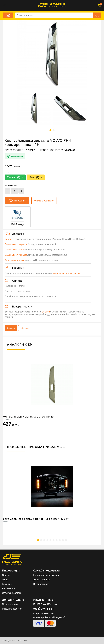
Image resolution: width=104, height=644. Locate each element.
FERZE (6, 522)
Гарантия (7, 584)
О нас (5, 579)
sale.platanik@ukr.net (44, 613)
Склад (8, 172)
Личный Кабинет (42, 579)
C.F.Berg (30, 150)
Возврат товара (41, 584)
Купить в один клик (44, 201)
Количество (11, 185)
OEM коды (25, 328)
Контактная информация (46, 575)
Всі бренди (18, 224)
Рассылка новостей (12, 609)
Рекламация (8, 588)
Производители (10, 604)
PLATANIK (23, 640)
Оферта (6, 575)
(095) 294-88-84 (44, 609)
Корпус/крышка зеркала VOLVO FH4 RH (29, 417)
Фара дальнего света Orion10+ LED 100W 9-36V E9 (36, 519)
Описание (11, 328)
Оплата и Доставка (12, 593)
